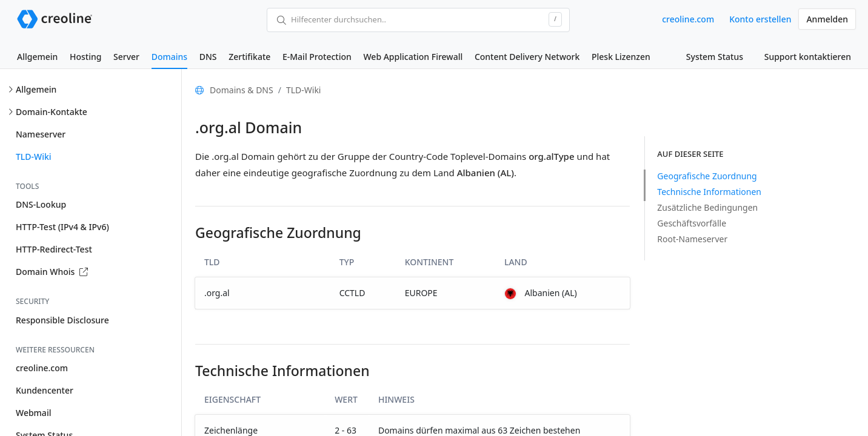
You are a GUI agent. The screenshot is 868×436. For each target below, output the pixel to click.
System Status (715, 57)
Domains (169, 57)
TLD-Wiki (34, 157)
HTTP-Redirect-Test (54, 249)
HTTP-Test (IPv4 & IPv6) (62, 227)
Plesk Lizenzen (621, 57)
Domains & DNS (242, 90)
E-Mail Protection (317, 57)
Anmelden (827, 19)
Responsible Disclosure (62, 320)
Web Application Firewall (413, 57)
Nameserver (41, 134)
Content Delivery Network (527, 57)
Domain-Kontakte (52, 112)
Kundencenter (45, 390)
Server (126, 57)
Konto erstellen (760, 19)
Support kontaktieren (808, 57)
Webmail (33, 413)
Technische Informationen (709, 192)
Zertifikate (249, 57)
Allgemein (37, 57)
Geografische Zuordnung (707, 176)
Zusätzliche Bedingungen (707, 207)
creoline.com (688, 19)
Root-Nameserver (692, 239)
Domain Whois (52, 272)
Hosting (85, 57)
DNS (208, 57)
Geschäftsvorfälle (692, 223)
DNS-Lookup (41, 204)
